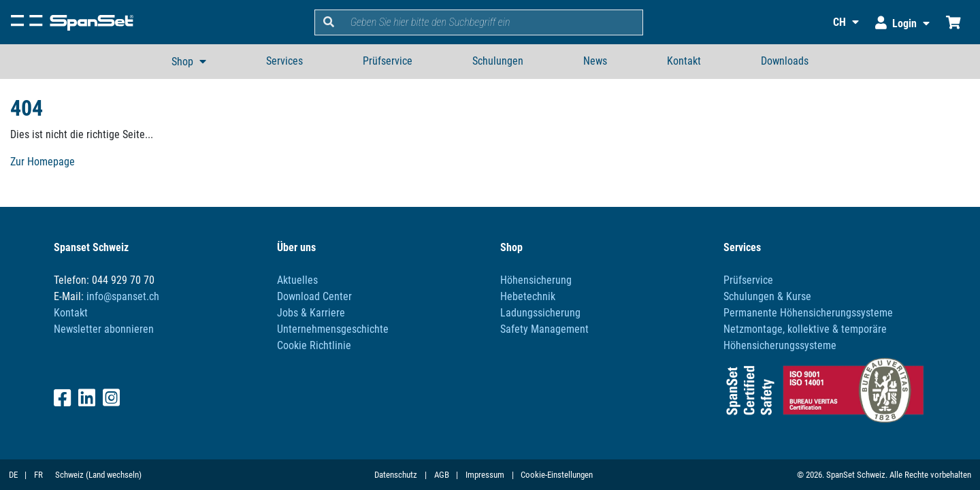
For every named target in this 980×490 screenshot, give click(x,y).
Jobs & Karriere (311, 313)
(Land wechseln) (114, 475)
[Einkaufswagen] (953, 22)
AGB (442, 475)
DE (13, 475)
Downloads (785, 61)
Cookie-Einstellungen (557, 475)
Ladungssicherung (540, 313)
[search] (493, 22)
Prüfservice (388, 61)
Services (284, 61)
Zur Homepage (43, 162)
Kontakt (684, 61)
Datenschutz (396, 475)
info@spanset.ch (123, 296)
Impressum (485, 475)
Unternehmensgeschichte (333, 329)
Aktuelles (297, 280)
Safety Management (544, 329)
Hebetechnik (528, 296)
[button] (837, 22)
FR (38, 475)
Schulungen (498, 61)
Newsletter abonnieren (104, 329)
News (595, 61)
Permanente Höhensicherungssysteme (808, 313)
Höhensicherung (536, 280)
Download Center (314, 296)
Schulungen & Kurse (767, 296)
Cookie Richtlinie (314, 345)
